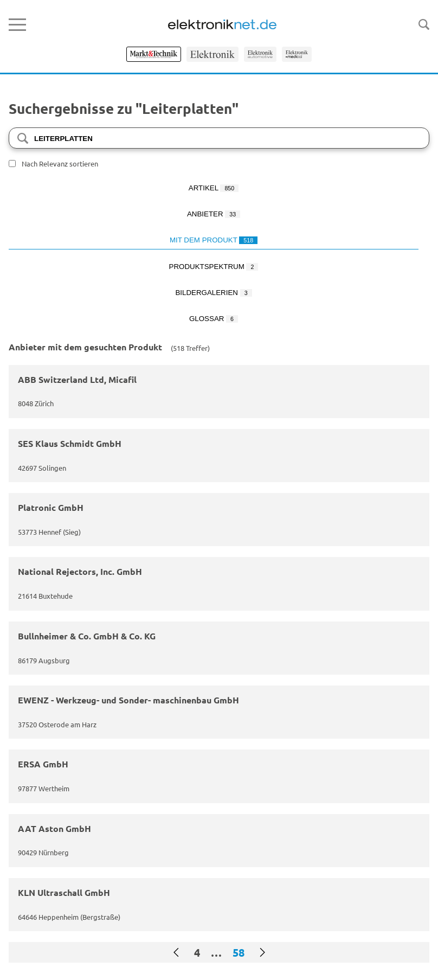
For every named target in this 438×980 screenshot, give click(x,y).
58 (239, 952)
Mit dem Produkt (214, 240)
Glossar (214, 319)
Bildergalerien (213, 293)
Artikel (214, 188)
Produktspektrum (214, 267)
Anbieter (214, 214)
